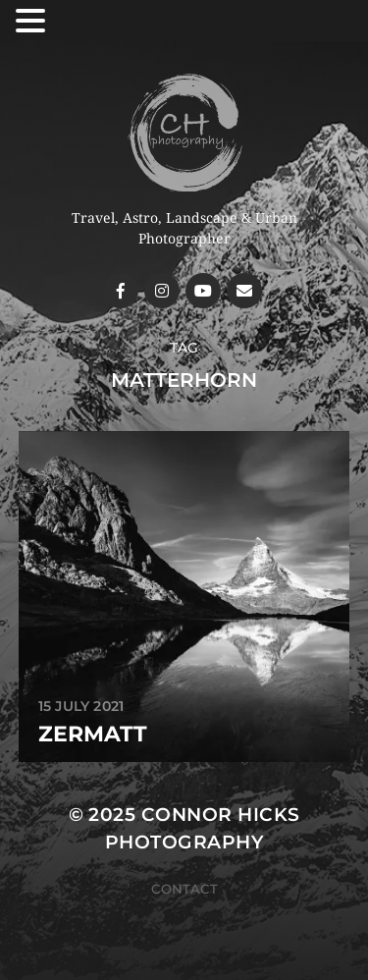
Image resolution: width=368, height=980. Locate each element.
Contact (184, 889)
